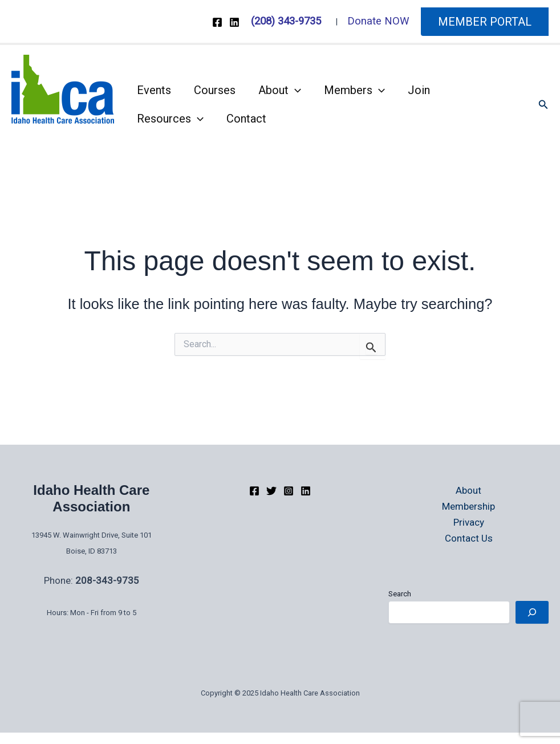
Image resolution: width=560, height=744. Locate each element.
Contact (246, 119)
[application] (295, 90)
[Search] (532, 612)
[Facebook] (217, 22)
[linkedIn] (306, 491)
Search (400, 594)
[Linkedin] (234, 22)
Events (154, 90)
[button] (485, 22)
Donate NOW (378, 21)
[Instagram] (289, 491)
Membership (468, 506)
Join (419, 90)
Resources (170, 119)
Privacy (469, 522)
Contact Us (469, 538)
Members (354, 90)
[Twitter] (271, 491)
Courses (215, 90)
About (280, 90)
